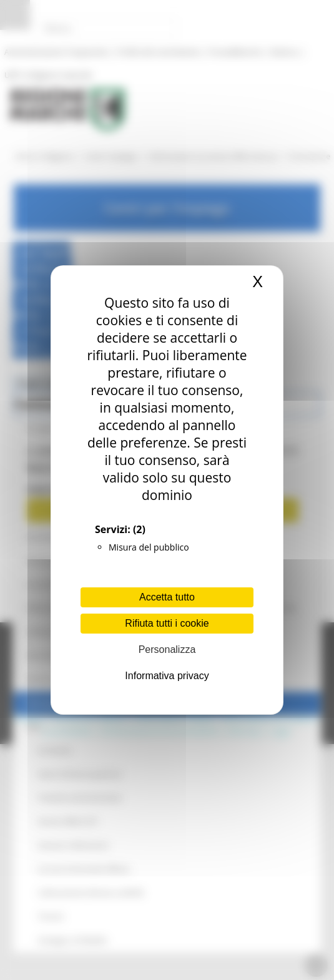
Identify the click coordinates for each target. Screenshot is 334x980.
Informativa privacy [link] (167, 676)
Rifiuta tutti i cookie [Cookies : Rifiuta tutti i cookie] (167, 623)
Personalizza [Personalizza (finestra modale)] (167, 649)
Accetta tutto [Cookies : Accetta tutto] (167, 597)
